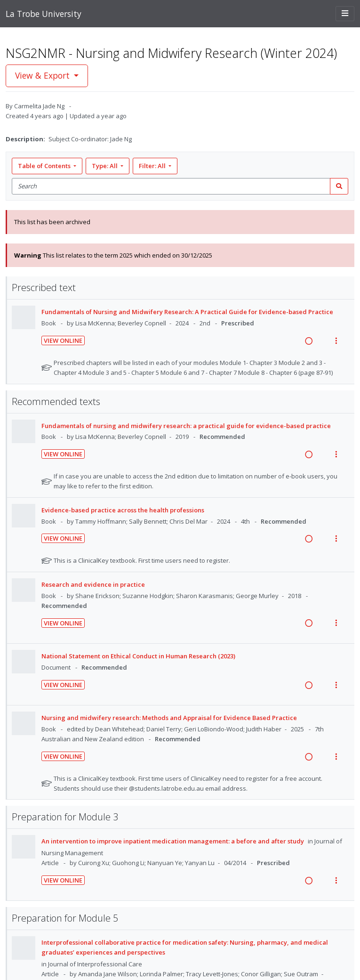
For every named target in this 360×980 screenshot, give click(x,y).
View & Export (44, 75)
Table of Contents (45, 166)
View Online (63, 340)
